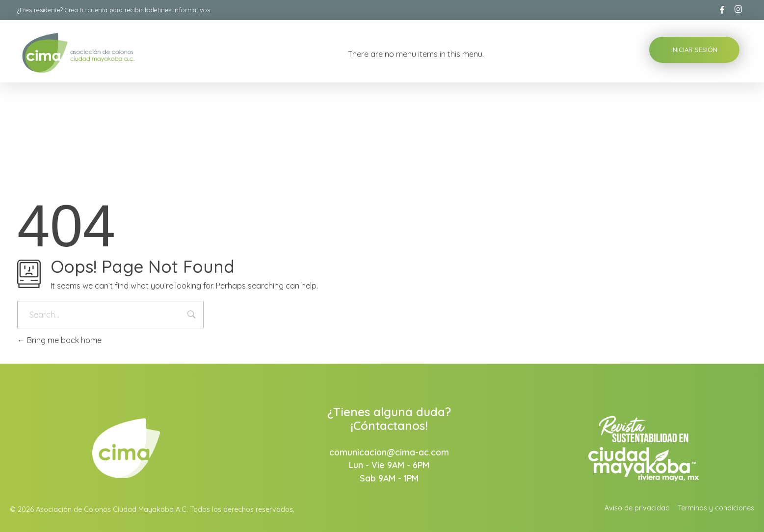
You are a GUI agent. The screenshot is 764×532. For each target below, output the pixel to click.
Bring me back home (59, 340)
